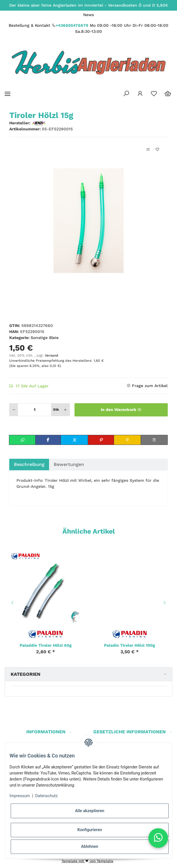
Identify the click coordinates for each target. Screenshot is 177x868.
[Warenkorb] (168, 94)
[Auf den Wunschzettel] (157, 150)
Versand (52, 355)
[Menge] (35, 410)
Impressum (20, 796)
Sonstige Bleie (45, 338)
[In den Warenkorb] (121, 410)
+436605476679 (72, 25)
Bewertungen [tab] (69, 464)
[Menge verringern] (14, 410)
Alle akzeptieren (90, 811)
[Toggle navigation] (8, 94)
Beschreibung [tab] (29, 464)
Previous (12, 603)
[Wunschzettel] (154, 94)
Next (165, 603)
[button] (126, 94)
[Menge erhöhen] (65, 410)
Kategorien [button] (26, 674)
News (88, 15)
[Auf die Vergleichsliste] (148, 150)
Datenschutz (46, 796)
